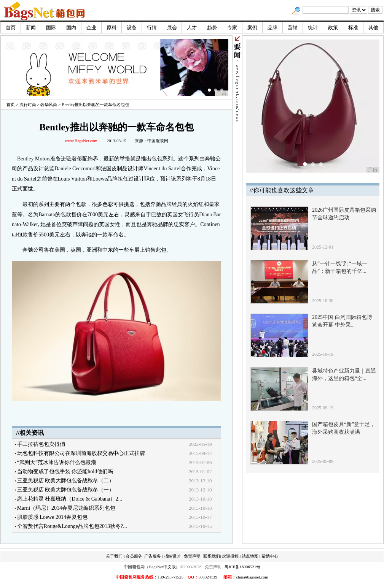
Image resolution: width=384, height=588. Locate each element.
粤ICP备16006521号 (242, 567)
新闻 (31, 28)
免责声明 (192, 556)
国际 (51, 28)
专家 (232, 28)
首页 (11, 28)
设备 (132, 28)
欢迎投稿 (230, 556)
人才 (192, 28)
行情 (152, 28)
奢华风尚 (49, 105)
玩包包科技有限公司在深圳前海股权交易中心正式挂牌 (81, 453)
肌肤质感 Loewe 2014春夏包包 (52, 517)
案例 (252, 28)
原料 (112, 28)
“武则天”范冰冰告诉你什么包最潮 (57, 462)
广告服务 (153, 556)
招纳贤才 (172, 556)
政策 (333, 28)
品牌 (272, 28)
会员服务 (134, 556)
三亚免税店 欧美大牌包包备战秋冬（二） (66, 481)
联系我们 (212, 556)
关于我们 (114, 556)
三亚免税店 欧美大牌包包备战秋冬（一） (66, 490)
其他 (373, 28)
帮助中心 (270, 556)
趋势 (212, 28)
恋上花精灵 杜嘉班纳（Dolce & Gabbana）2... (70, 499)
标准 (353, 28)
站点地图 (250, 556)
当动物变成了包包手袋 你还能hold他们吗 (65, 472)
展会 (172, 28)
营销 (293, 28)
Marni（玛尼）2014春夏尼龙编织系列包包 (66, 508)
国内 (71, 28)
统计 (313, 28)
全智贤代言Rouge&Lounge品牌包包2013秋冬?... (72, 526)
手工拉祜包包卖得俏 (41, 444)
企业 (91, 28)
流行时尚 (28, 105)
